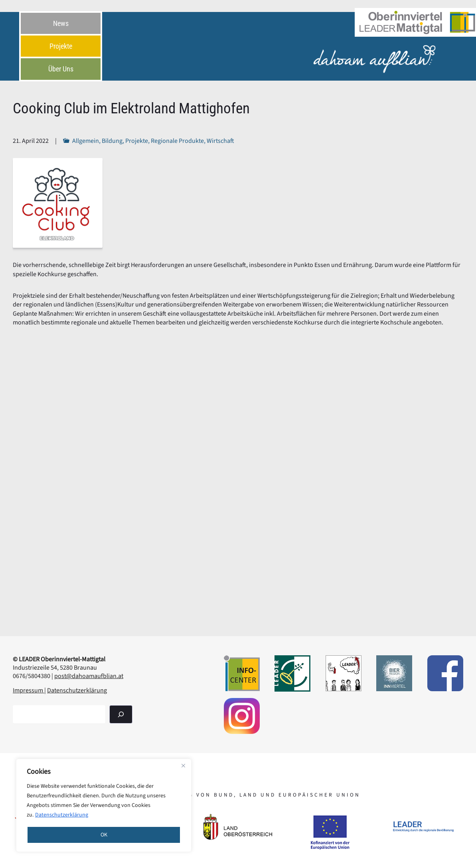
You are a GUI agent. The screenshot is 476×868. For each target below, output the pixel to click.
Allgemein (86, 141)
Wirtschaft (220, 141)
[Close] (183, 765)
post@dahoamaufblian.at (89, 676)
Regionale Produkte (177, 141)
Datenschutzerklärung (62, 815)
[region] (104, 805)
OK (104, 835)
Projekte (137, 141)
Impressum (29, 690)
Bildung (112, 141)
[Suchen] (121, 714)
